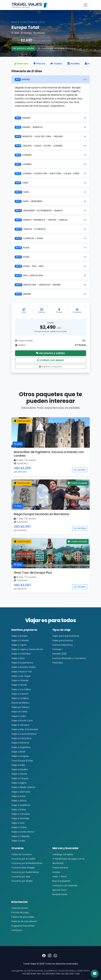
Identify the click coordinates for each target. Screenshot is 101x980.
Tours (23, 22)
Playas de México (20, 703)
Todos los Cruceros (22, 854)
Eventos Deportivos (63, 645)
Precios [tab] (39, 64)
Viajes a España (20, 769)
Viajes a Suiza (18, 796)
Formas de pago (20, 912)
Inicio (15, 22)
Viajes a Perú (18, 658)
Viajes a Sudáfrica (21, 805)
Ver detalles (80, 470)
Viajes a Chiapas (20, 698)
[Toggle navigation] (86, 5)
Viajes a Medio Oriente (23, 787)
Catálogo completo (63, 854)
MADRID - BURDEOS (28, 127)
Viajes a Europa (19, 636)
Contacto (17, 930)
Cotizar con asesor (51, 360)
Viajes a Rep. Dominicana (25, 729)
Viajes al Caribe (19, 712)
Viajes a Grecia (19, 774)
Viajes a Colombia (21, 654)
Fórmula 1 (57, 649)
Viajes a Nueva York (22, 672)
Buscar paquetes (61, 881)
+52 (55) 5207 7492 (70, 974)
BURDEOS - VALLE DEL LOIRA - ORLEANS (39, 136)
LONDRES (23, 155)
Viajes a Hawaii (19, 685)
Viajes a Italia (18, 765)
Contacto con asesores (65, 886)
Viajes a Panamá (20, 743)
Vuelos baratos (60, 868)
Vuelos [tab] (56, 64)
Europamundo (60, 894)
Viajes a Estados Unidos (24, 667)
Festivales (58, 663)
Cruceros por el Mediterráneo (27, 863)
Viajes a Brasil (18, 752)
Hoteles (56, 872)
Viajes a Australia (20, 818)
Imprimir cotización (50, 367)
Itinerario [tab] (21, 64)
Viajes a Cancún (20, 694)
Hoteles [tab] (74, 64)
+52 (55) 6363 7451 (31, 974)
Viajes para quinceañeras (66, 636)
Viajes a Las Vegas (21, 676)
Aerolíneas (58, 863)
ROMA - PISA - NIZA (29, 266)
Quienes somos (20, 908)
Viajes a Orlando (20, 680)
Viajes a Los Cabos (21, 689)
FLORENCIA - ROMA (29, 238)
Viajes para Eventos (63, 640)
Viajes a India (18, 841)
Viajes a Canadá (20, 640)
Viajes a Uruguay (20, 756)
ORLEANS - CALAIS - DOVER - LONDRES (39, 146)
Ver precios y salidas (23, 48)
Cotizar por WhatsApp (51, 48)
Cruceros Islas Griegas (23, 868)
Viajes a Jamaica (20, 725)
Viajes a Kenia (19, 810)
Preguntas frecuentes (23, 926)
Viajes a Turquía (20, 778)
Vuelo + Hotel (59, 877)
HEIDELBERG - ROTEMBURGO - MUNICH (39, 211)
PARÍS (21, 183)
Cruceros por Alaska (22, 881)
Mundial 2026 (59, 654)
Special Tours (59, 890)
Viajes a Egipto (19, 783)
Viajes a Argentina (21, 747)
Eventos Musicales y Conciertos (69, 658)
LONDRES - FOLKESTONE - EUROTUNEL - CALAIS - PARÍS (47, 173)
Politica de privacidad (23, 917)
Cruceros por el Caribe (23, 859)
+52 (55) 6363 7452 (51, 974)
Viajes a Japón (19, 645)
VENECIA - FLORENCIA (30, 229)
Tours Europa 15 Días (22, 761)
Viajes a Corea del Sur (23, 832)
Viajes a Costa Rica (21, 738)
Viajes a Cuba (19, 716)
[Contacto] (95, 974)
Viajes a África (19, 801)
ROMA (22, 248)
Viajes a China (19, 827)
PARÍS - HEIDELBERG (29, 201)
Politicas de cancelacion (24, 921)
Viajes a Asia (18, 823)
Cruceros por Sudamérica (25, 872)
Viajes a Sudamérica (22, 663)
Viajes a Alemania (21, 792)
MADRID (22, 79)
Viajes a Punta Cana (22, 721)
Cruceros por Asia (21, 877)
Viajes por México (21, 707)
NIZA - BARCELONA (29, 275)
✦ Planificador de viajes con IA (68, 859)
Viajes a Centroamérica (24, 734)
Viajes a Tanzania (21, 814)
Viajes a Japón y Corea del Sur (27, 649)
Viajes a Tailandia (21, 836)
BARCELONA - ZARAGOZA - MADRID (38, 285)
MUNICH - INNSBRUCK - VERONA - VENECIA (41, 220)
